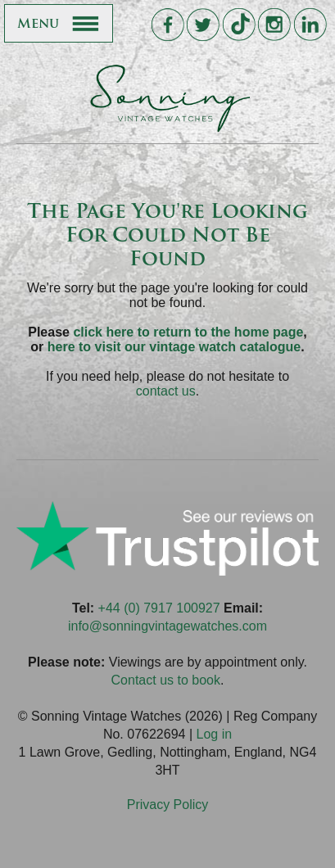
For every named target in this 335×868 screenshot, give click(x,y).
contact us (166, 391)
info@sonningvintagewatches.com (167, 626)
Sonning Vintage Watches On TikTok (239, 25)
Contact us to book (166, 680)
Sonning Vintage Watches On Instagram (274, 25)
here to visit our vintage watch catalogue (174, 347)
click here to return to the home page (188, 332)
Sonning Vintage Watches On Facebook (167, 25)
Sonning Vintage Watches (168, 98)
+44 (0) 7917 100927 (159, 608)
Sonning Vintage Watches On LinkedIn (310, 25)
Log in (214, 734)
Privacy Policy (168, 805)
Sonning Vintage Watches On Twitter (203, 25)
